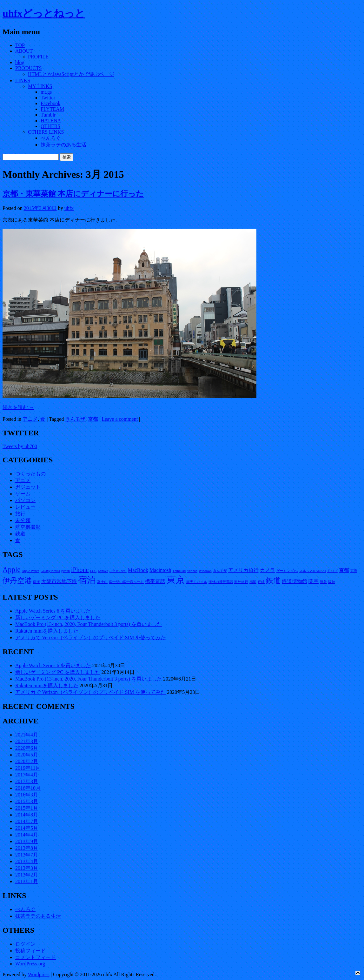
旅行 (20, 514)
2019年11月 (28, 768)
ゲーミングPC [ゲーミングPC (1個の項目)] (287, 571)
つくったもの (30, 474)
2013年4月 (27, 861)
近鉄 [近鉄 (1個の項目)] (261, 582)
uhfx (69, 208)
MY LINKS (40, 86)
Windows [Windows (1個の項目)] (205, 571)
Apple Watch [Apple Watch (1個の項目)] (30, 571)
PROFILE (38, 57)
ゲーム (23, 494)
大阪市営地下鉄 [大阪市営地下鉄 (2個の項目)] (59, 581)
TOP (20, 45)
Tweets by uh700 (20, 446)
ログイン (25, 944)
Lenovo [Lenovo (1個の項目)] (103, 571)
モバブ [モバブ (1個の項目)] (332, 571)
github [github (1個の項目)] (66, 571)
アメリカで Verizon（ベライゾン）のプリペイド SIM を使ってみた (90, 638)
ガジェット (28, 487)
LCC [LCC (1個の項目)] (93, 571)
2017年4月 (27, 775)
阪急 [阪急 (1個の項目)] (323, 582)
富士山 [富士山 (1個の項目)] (102, 582)
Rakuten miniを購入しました (47, 631)
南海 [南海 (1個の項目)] (36, 582)
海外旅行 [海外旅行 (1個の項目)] (241, 582)
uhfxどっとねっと (44, 13)
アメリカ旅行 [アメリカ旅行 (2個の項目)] (243, 570)
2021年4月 (27, 735)
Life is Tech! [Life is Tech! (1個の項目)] (118, 571)
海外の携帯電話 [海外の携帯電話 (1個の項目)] (221, 582)
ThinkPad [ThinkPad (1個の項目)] (179, 571)
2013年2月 (27, 875)
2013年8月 (27, 848)
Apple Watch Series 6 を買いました (53, 611)
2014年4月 (27, 835)
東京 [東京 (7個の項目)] (176, 580)
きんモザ (75, 419)
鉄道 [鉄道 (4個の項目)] (273, 581)
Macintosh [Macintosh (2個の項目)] (160, 570)
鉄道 (20, 534)
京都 (93, 419)
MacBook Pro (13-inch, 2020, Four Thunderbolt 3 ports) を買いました (89, 624)
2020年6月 (27, 748)
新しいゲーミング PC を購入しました (58, 618)
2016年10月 (28, 788)
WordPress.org (30, 964)
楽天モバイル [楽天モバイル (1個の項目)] (197, 582)
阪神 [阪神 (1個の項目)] (332, 582)
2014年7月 (27, 821)
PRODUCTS (29, 68)
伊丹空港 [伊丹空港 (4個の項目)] (17, 581)
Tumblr (48, 115)
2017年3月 (27, 781)
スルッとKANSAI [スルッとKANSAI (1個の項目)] (313, 571)
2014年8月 (27, 815)
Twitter (48, 98)
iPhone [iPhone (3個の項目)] (80, 570)
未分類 (23, 520)
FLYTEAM (52, 109)
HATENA (51, 121)
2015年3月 (27, 801)
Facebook (50, 103)
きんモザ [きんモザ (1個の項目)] (220, 571)
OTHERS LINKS (46, 132)
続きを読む (18, 407)
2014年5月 (27, 828)
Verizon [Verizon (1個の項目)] (192, 571)
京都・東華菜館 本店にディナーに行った (73, 194)
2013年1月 (27, 881)
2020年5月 (27, 755)
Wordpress (39, 974)
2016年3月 (27, 795)
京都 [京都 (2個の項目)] (344, 570)
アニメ (30, 419)
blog (20, 62)
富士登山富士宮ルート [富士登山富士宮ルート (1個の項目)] (126, 582)
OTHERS (50, 126)
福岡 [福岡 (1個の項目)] (253, 582)
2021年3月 (27, 741)
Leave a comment (120, 419)
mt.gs (46, 92)
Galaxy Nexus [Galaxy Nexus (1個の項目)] (50, 571)
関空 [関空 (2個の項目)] (314, 581)
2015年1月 (27, 808)
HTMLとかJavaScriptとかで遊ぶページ (71, 74)
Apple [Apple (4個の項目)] (11, 569)
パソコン (25, 500)
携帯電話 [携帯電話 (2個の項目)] (155, 581)
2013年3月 (27, 868)
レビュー (25, 507)
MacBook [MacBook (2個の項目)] (138, 570)
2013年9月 (27, 841)
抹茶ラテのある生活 (63, 145)
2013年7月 (27, 855)
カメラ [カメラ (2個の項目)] (268, 570)
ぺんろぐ (51, 138)
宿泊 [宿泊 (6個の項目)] (87, 580)
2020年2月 (27, 761)
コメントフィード (36, 957)
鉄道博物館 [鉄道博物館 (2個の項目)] (295, 581)
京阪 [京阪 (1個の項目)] (354, 571)
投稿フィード (30, 951)
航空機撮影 (28, 527)
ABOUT (24, 51)
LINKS (23, 81)
